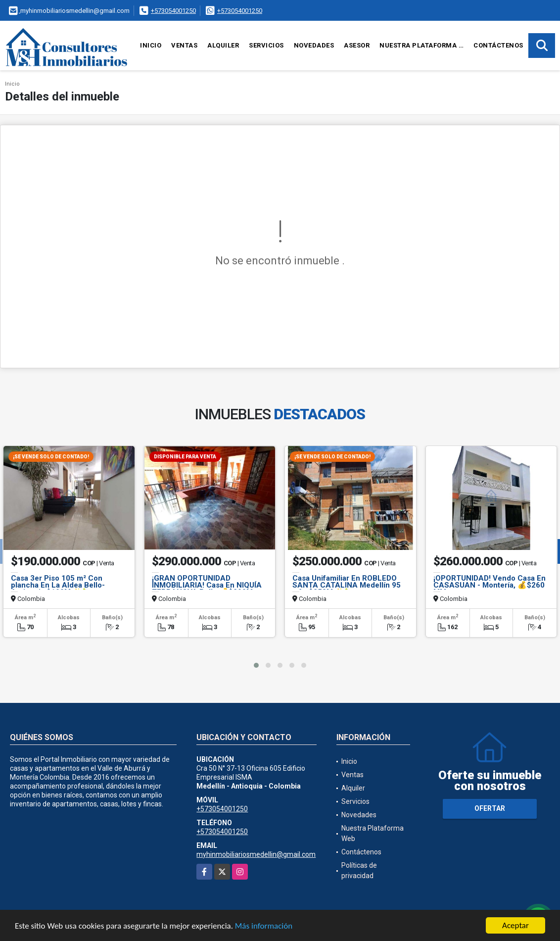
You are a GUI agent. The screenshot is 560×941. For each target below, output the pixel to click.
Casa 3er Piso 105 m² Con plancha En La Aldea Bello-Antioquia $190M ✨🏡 (58, 585)
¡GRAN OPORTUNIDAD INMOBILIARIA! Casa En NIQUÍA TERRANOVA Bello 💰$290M (207, 585)
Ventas (184, 45)
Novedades (314, 45)
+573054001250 (173, 11)
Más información (264, 926)
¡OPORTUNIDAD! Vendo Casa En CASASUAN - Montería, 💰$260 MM (490, 585)
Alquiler (223, 45)
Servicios (266, 45)
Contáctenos (498, 45)
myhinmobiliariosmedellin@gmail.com (256, 854)
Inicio (151, 45)
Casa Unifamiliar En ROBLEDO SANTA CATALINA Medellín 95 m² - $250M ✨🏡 (347, 585)
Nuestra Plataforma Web (424, 45)
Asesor (357, 45)
